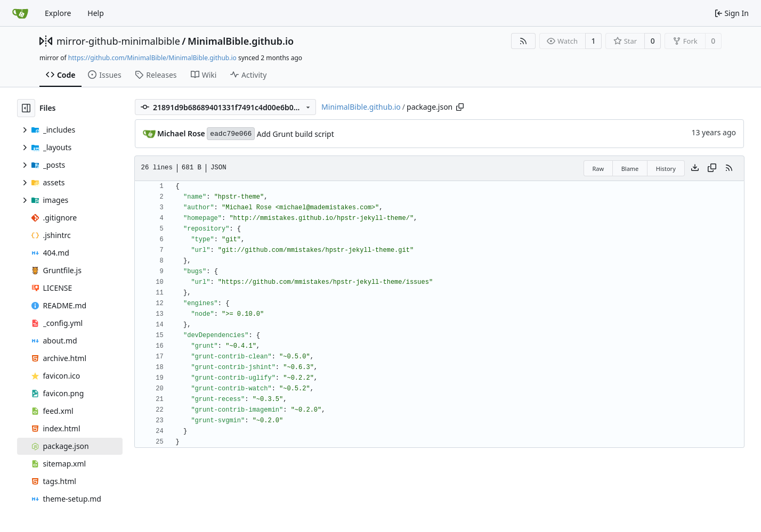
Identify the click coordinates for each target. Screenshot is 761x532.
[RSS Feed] (523, 41)
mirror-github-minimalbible (118, 41)
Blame (630, 169)
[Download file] (695, 168)
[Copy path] (460, 107)
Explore (58, 13)
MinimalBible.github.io (241, 41)
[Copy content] (712, 168)
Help (96, 13)
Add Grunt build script (296, 134)
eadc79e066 (231, 134)
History (666, 169)
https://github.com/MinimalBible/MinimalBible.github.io (152, 58)
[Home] (20, 13)
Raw (598, 169)
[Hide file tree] (26, 108)
